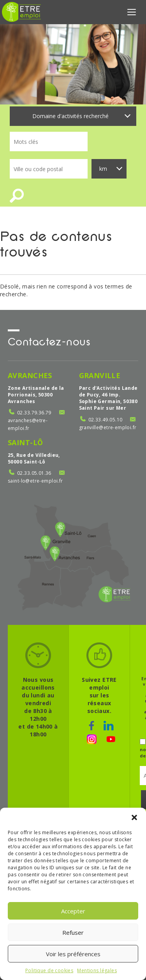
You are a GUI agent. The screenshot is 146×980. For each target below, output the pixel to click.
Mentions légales (97, 970)
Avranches (30, 375)
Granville (100, 375)
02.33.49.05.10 (106, 420)
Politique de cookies (49, 970)
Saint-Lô (25, 442)
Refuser (73, 932)
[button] (134, 817)
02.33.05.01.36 (34, 473)
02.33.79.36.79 (34, 413)
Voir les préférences (73, 954)
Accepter (73, 911)
